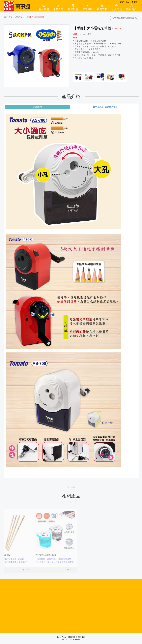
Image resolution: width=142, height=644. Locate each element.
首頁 (10, 17)
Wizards (76, 640)
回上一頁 (71, 487)
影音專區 (88, 9)
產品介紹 (58, 9)
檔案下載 (102, 9)
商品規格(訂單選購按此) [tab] (105, 107)
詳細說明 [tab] (37, 107)
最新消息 (73, 9)
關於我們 (44, 9)
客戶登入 (125, 2)
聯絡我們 (132, 9)
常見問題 (117, 9)
